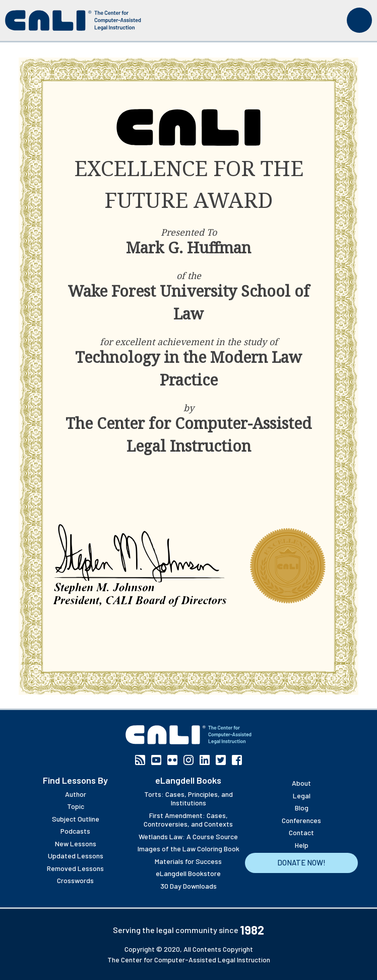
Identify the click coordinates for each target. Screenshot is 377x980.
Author (76, 794)
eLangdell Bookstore (188, 873)
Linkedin (205, 760)
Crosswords (75, 880)
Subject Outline (76, 819)
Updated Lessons (76, 856)
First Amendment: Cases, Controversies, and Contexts (188, 820)
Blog (302, 808)
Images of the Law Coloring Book (188, 849)
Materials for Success (188, 861)
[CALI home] (73, 20)
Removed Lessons (75, 868)
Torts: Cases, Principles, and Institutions (188, 799)
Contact (301, 832)
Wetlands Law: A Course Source (188, 836)
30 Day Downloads (188, 886)
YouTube (156, 760)
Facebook (237, 760)
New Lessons (76, 843)
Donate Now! (301, 862)
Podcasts (75, 831)
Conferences (301, 820)
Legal (302, 796)
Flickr (172, 760)
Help (302, 845)
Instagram (188, 760)
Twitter (221, 760)
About (301, 783)
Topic (76, 806)
